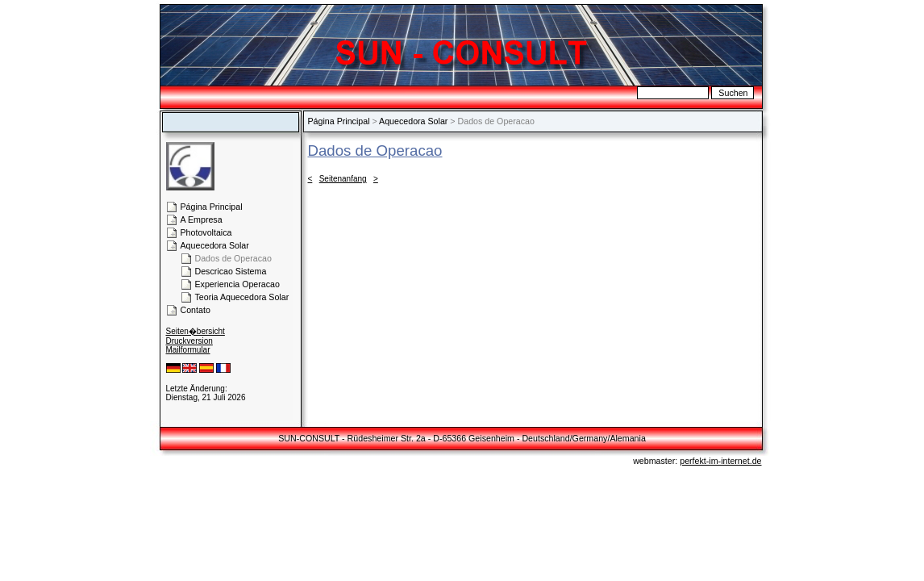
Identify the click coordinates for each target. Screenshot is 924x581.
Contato (196, 310)
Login (177, 379)
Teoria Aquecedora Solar (242, 297)
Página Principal (339, 121)
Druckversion (189, 341)
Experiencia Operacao (237, 284)
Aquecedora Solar (413, 121)
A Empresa (202, 219)
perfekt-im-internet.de (720, 461)
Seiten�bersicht (196, 331)
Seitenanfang (343, 179)
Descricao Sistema (231, 271)
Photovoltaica (206, 232)
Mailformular (188, 350)
